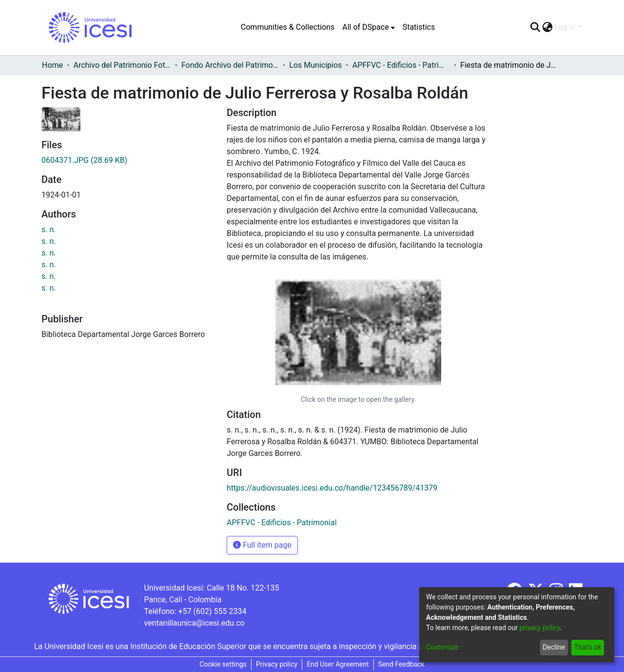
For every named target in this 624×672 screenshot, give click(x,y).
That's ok (587, 647)
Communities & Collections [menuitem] (288, 27)
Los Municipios (315, 65)
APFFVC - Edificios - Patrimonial (401, 65)
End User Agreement (338, 664)
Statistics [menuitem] (419, 27)
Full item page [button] (262, 545)
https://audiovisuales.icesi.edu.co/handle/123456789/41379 (332, 488)
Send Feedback (401, 664)
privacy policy (540, 628)
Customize (442, 647)
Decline (554, 647)
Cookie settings (223, 664)
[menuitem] (368, 27)
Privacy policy (277, 664)
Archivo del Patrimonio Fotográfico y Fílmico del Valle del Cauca (122, 65)
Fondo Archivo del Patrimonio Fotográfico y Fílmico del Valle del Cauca (230, 65)
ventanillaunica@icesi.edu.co (194, 623)
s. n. (49, 229)
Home (52, 65)
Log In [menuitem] (565, 27)
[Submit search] (535, 27)
